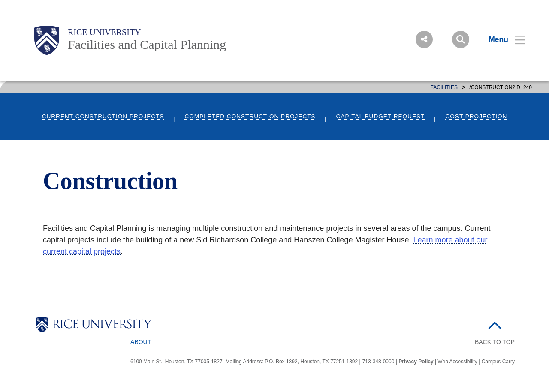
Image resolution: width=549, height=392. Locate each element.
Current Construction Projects (103, 116)
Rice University (104, 32)
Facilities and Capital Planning (147, 44)
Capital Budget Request (381, 116)
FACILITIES (444, 87)
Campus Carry (498, 362)
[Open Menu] (502, 39)
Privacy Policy (416, 362)
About (141, 342)
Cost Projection (476, 116)
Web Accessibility (457, 362)
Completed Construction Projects (250, 116)
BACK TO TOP (495, 342)
